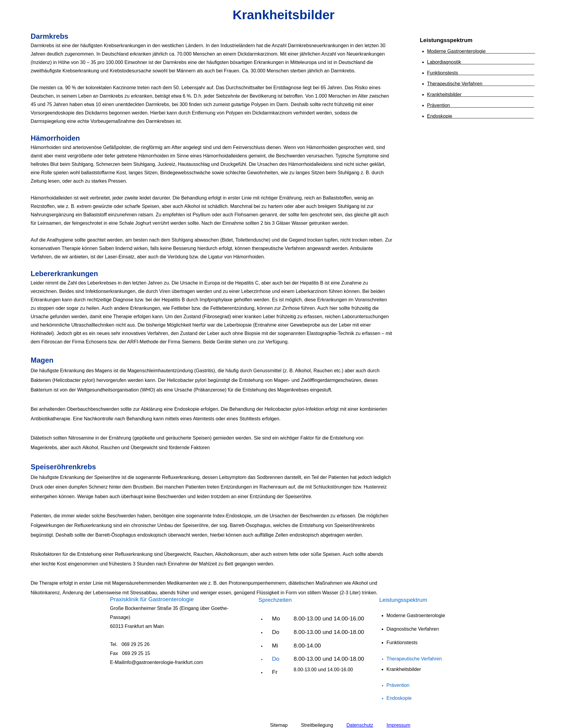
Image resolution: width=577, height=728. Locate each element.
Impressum (398, 725)
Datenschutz (360, 725)
